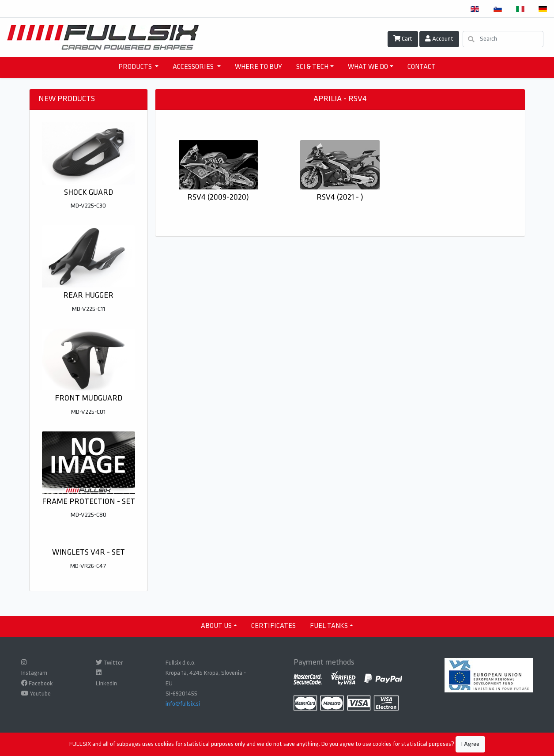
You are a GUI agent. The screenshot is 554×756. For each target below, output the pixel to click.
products (136, 67)
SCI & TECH (312, 67)
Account (439, 39)
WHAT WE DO (368, 67)
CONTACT (422, 67)
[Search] (503, 39)
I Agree (470, 744)
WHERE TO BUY (258, 67)
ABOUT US (216, 626)
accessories (194, 67)
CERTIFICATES (273, 626)
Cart (403, 39)
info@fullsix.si (183, 704)
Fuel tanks (329, 626)
